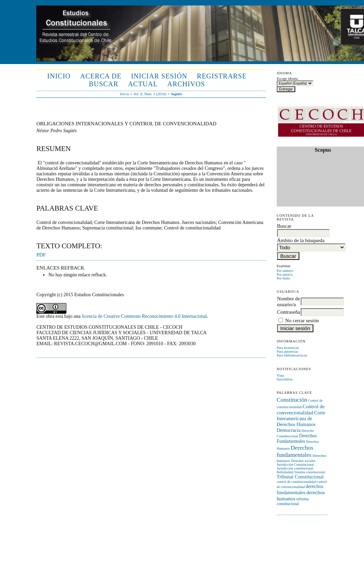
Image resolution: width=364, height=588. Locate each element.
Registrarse (222, 76)
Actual (143, 84)
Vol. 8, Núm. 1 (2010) (150, 94)
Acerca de (101, 76)
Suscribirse (285, 379)
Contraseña (289, 312)
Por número (285, 271)
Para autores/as (288, 352)
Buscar (104, 84)
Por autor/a (285, 274)
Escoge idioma (287, 79)
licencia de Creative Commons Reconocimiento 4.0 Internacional (144, 316)
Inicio (59, 76)
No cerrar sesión (302, 321)
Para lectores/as (288, 348)
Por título (283, 278)
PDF (41, 255)
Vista (280, 376)
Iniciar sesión (159, 76)
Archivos (186, 84)
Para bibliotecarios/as (292, 355)
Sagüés (176, 94)
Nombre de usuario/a (289, 302)
